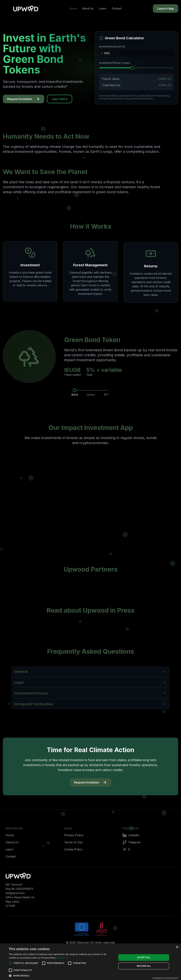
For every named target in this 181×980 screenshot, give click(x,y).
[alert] (90, 962)
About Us (88, 8)
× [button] (177, 947)
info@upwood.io (15, 893)
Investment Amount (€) (112, 46)
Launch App (166, 8)
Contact (117, 8)
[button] (61, 976)
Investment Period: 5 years (115, 63)
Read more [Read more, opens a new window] (62, 958)
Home (73, 8)
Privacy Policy (74, 835)
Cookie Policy (73, 849)
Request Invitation (24, 99)
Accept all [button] (144, 957)
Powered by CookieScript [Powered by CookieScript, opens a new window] (165, 978)
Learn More (60, 99)
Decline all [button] (144, 966)
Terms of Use (73, 842)
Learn (103, 8)
